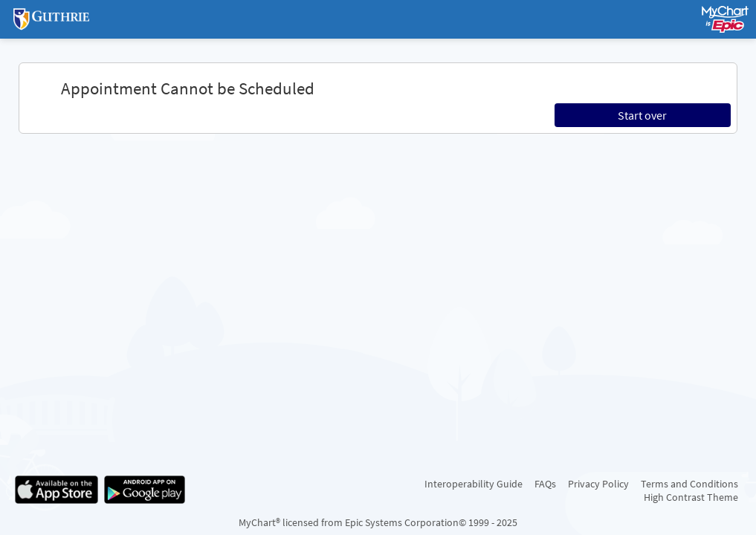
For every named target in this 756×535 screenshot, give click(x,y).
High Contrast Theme (691, 497)
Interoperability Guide (474, 484)
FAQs (545, 484)
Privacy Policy (598, 484)
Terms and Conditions (689, 484)
